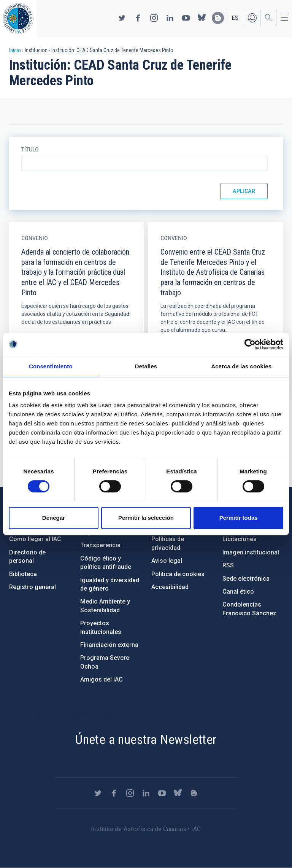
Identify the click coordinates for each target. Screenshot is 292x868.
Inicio (15, 50)
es (235, 18)
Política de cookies (178, 574)
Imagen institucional (251, 552)
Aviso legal (167, 561)
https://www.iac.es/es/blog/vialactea (218, 18)
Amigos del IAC (102, 679)
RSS (228, 565)
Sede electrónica (246, 579)
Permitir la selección (146, 518)
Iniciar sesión (252, 18)
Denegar (54, 518)
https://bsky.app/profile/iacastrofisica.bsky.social (202, 18)
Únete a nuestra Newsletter (146, 739)
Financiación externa (109, 645)
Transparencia (100, 545)
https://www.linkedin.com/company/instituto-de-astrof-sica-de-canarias (170, 18)
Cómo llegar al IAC (35, 539)
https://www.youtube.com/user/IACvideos (186, 18)
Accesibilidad (170, 587)
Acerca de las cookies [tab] (241, 366)
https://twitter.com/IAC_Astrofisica (122, 18)
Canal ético (238, 592)
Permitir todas (239, 518)
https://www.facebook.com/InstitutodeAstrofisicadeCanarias (138, 18)
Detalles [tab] (146, 366)
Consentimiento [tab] (51, 366)
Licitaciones (240, 539)
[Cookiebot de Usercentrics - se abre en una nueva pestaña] (250, 344)
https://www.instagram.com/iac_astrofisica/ (154, 18)
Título (30, 150)
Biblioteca (23, 574)
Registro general (33, 587)
